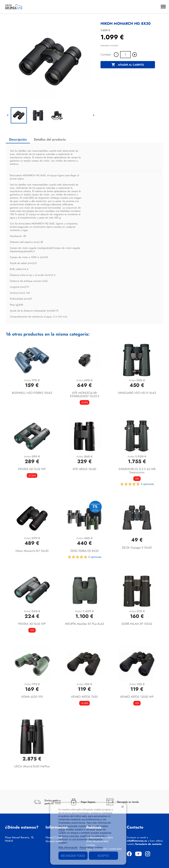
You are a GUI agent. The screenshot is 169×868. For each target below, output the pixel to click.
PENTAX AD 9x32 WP (32, 469)
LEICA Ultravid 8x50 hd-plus (32, 766)
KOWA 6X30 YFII (32, 697)
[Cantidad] (125, 55)
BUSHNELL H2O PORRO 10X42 (32, 393)
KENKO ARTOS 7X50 (84, 697)
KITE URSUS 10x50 (84, 469)
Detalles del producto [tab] (50, 139)
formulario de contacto (148, 844)
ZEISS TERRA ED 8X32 (84, 551)
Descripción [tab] (18, 139)
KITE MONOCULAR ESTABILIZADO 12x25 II (84, 394)
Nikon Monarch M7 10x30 (32, 551)
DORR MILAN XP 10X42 (137, 624)
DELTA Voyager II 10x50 (137, 548)
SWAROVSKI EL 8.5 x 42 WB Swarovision (137, 471)
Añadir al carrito (128, 65)
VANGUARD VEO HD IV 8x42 (137, 393)
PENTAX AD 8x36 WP (32, 624)
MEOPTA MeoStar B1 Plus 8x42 (84, 624)
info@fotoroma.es (137, 841)
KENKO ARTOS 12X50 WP (137, 697)
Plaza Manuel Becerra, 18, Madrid (20, 839)
